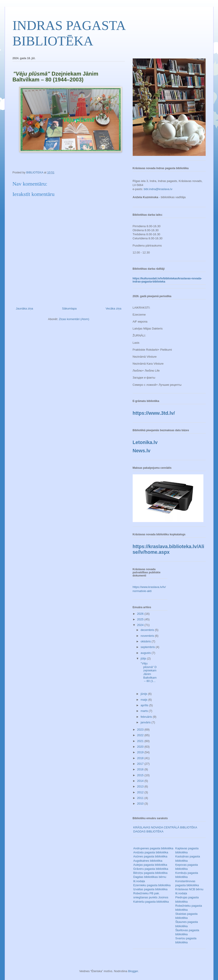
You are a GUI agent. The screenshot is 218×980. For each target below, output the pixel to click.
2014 (141, 781)
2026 (141, 614)
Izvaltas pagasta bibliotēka (150, 889)
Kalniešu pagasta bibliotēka (151, 902)
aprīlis (145, 705)
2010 (141, 804)
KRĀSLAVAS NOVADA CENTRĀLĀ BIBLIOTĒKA (165, 827)
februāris (147, 717)
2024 (141, 625)
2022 (141, 735)
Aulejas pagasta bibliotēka (150, 865)
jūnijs (144, 694)
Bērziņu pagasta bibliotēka (151, 873)
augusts (146, 653)
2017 (141, 764)
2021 (141, 741)
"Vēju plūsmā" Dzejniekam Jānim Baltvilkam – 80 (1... (149, 672)
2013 (141, 786)
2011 (141, 798)
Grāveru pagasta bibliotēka (151, 869)
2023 (141, 730)
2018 (141, 758)
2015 (141, 775)
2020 (141, 747)
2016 (141, 769)
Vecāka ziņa (113, 308)
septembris (148, 647)
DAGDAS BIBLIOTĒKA (148, 831)
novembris (148, 636)
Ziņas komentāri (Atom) (74, 319)
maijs (144, 700)
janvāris (146, 722)
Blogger (133, 971)
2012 (141, 792)
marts (145, 711)
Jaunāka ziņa (25, 308)
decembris (148, 630)
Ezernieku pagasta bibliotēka (152, 885)
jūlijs (144, 658)
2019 (141, 752)
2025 (141, 619)
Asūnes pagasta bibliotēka (150, 856)
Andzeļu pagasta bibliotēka (151, 852)
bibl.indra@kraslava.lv (158, 189)
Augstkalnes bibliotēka (148, 861)
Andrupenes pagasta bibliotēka (153, 848)
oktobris (146, 641)
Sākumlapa (69, 308)
